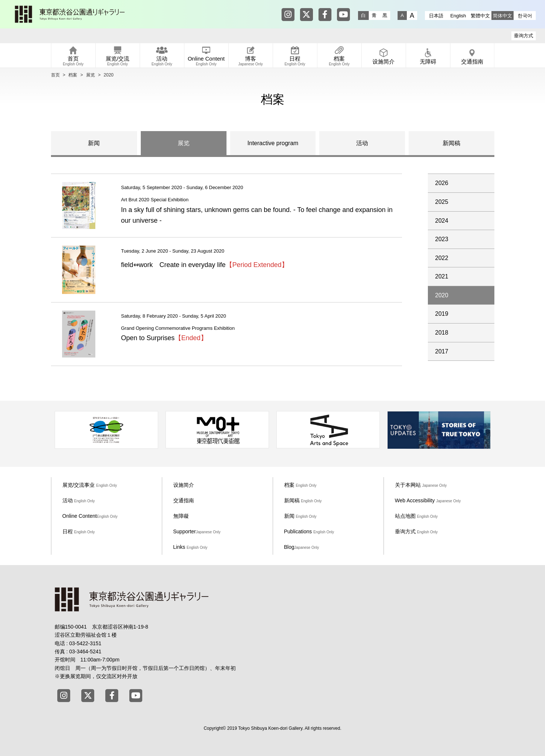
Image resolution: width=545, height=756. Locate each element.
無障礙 (181, 516)
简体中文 (503, 16)
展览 (91, 75)
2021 (442, 276)
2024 (442, 221)
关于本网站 (421, 485)
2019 (442, 314)
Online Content (90, 516)
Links (190, 547)
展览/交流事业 (90, 485)
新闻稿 (452, 143)
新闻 (94, 143)
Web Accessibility (428, 500)
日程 (79, 531)
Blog (302, 547)
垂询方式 (524, 36)
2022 (442, 258)
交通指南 (184, 500)
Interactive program (273, 143)
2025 (442, 202)
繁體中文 (480, 16)
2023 (442, 239)
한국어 (525, 16)
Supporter (197, 531)
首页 (55, 75)
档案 (73, 75)
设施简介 (184, 485)
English (458, 16)
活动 (362, 143)
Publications (309, 531)
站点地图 (416, 516)
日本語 (436, 16)
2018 (442, 333)
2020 (442, 295)
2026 (442, 183)
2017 (442, 351)
